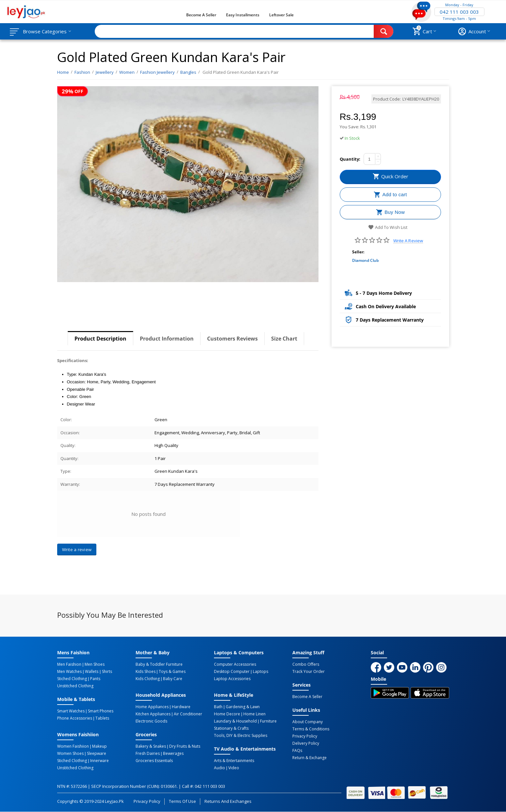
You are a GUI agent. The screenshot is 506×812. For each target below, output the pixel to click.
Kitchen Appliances (153, 714)
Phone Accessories (75, 718)
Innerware (99, 761)
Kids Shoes (146, 672)
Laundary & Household (235, 721)
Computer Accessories (235, 664)
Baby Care (173, 679)
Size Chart (284, 339)
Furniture (268, 721)
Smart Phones (101, 711)
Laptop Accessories (232, 679)
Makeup (99, 746)
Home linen (254, 714)
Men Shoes (95, 664)
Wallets (92, 672)
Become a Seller (201, 15)
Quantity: (350, 159)
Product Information (167, 339)
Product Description (100, 339)
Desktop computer (232, 672)
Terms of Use (182, 801)
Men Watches (69, 672)
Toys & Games (172, 672)
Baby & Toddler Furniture (159, 664)
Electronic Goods (151, 721)
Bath (218, 707)
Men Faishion (69, 664)
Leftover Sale (281, 15)
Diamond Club (365, 260)
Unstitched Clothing (75, 686)
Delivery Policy (306, 743)
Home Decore (227, 714)
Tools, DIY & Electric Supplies (241, 736)
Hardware (181, 707)
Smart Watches (71, 711)
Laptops (261, 672)
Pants (95, 679)
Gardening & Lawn (243, 707)
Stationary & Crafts (231, 728)
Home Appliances (152, 707)
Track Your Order (309, 672)
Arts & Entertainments (234, 761)
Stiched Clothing (72, 679)
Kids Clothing (148, 679)
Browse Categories (45, 31)
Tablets (102, 718)
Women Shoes (70, 754)
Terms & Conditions (311, 729)
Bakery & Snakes (151, 746)
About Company (308, 722)
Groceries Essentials (154, 761)
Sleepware (97, 754)
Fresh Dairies (148, 754)
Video (234, 768)
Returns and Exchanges (228, 801)
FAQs (297, 751)
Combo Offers (306, 664)
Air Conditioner (188, 714)
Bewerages (173, 754)
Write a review (408, 241)
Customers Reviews (232, 339)
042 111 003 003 (459, 12)
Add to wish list (388, 227)
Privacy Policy (305, 736)
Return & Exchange (310, 758)
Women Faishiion (73, 746)
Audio (220, 768)
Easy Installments (243, 15)
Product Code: (387, 99)
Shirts (107, 672)
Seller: (358, 252)
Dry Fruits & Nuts (185, 746)
